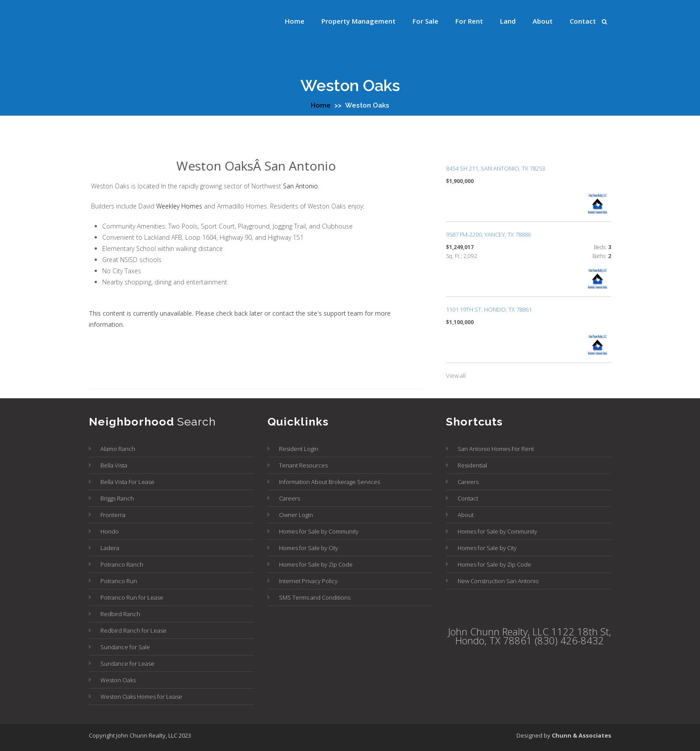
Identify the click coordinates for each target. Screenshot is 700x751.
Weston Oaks (118, 680)
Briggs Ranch (117, 498)
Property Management (358, 21)
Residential (472, 465)
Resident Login (299, 449)
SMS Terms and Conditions (315, 597)
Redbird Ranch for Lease (133, 630)
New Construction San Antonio (498, 581)
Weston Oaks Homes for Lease (141, 697)
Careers (290, 498)
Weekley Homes (179, 206)
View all (456, 375)
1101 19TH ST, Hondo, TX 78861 (489, 309)
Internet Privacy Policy (308, 581)
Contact (583, 21)
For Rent (469, 21)
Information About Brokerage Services (329, 482)
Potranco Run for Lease (132, 597)
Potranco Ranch (122, 564)
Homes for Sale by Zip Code (316, 564)
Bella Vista (114, 465)
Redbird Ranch (120, 614)
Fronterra (113, 515)
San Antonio (300, 186)
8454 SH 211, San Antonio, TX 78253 (496, 168)
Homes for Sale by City (308, 548)
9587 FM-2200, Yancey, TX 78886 (488, 234)
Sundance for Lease (127, 663)
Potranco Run (119, 581)
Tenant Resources (303, 465)
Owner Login (296, 515)
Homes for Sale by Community (319, 531)
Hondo (110, 531)
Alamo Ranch (118, 449)
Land (508, 21)
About (543, 21)
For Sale (425, 21)
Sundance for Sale (125, 647)
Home (295, 21)
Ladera (110, 548)
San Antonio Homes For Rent (496, 449)
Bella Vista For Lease (127, 482)
